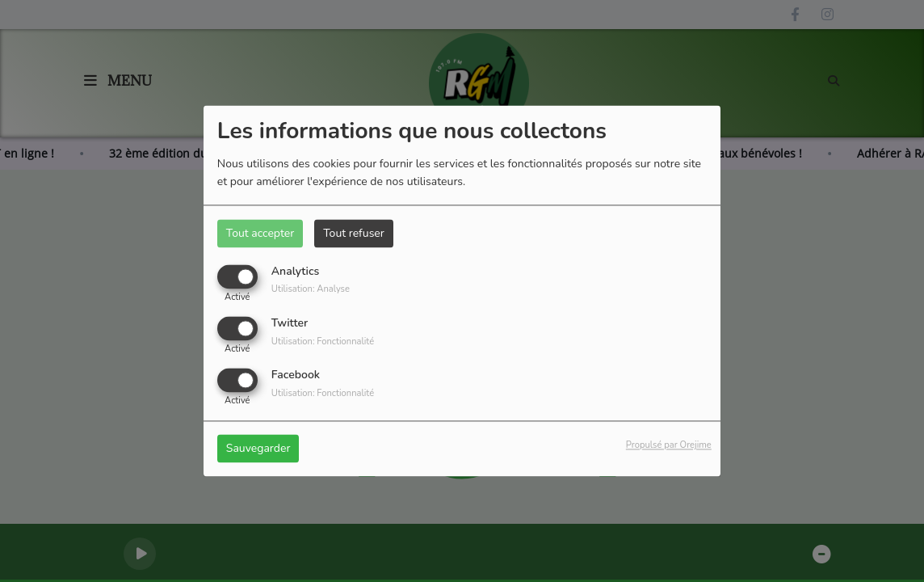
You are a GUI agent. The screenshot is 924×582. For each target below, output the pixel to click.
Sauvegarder (258, 449)
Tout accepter (260, 233)
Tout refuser (354, 233)
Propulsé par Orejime (669, 446)
